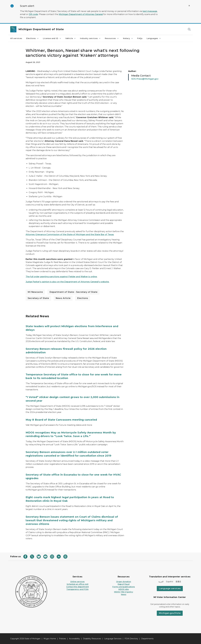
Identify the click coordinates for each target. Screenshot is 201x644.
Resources (112, 38)
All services (16, 38)
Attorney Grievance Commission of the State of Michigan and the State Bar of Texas (70, 235)
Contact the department (77, 587)
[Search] (189, 29)
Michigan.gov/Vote (170, 613)
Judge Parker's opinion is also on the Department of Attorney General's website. (67, 282)
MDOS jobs (124, 589)
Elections (33, 38)
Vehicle (71, 38)
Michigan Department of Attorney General (81, 14)
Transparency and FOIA (77, 589)
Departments (147, 639)
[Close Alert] (189, 6)
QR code (33, 14)
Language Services (113, 639)
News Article (63, 298)
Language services (170, 588)
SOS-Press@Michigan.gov (145, 79)
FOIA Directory (131, 639)
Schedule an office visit (77, 584)
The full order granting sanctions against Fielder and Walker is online (61, 277)
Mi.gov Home (50, 639)
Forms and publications (124, 587)
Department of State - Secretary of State (73, 292)
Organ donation (124, 582)
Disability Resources (92, 639)
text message (150, 11)
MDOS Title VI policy (124, 592)
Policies (62, 639)
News (124, 594)
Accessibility (74, 639)
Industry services (90, 38)
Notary (128, 38)
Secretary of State (38, 298)
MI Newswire (35, 292)
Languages (154, 38)
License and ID (52, 38)
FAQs (140, 38)
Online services (77, 582)
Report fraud (124, 584)
